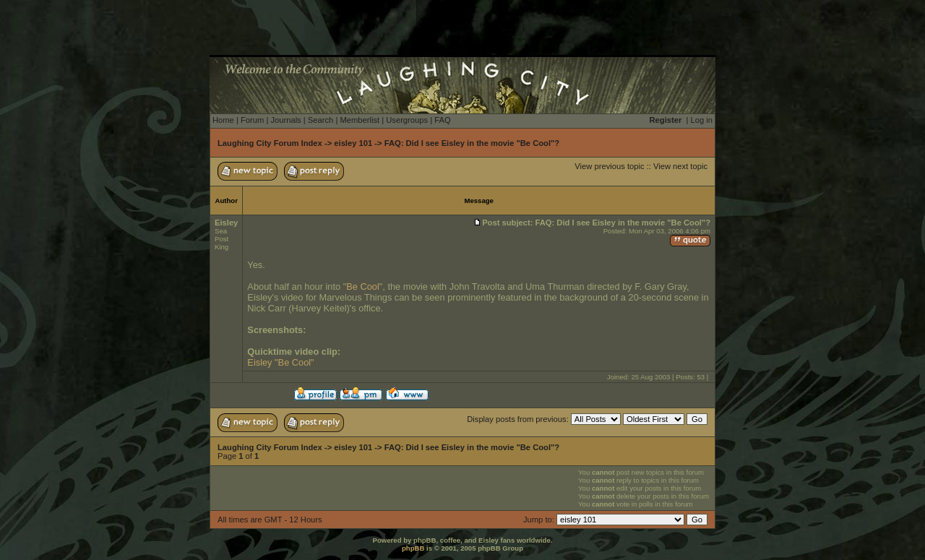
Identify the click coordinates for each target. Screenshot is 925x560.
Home (223, 120)
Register (666, 120)
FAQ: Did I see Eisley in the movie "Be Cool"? (472, 143)
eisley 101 (353, 143)
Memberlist (360, 120)
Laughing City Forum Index (270, 143)
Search (320, 120)
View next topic (680, 166)
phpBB (413, 548)
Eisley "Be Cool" (280, 362)
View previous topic (609, 166)
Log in (702, 120)
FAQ (442, 120)
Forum (252, 120)
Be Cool (363, 287)
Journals (285, 120)
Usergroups (407, 120)
